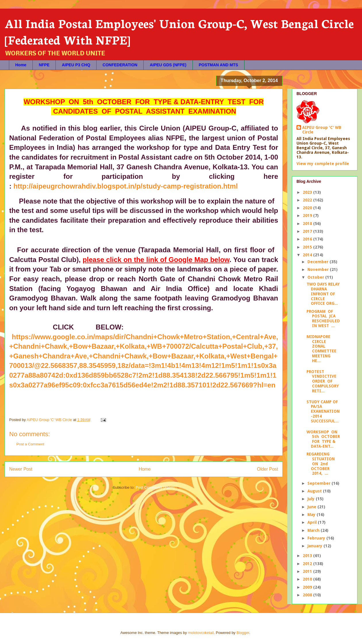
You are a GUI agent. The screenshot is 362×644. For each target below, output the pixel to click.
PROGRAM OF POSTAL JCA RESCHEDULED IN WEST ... (323, 319)
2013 (308, 556)
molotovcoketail (201, 633)
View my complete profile (323, 164)
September (319, 483)
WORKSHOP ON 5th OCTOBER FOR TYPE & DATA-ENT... (323, 439)
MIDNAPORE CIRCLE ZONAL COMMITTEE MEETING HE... (321, 349)
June (312, 507)
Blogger (243, 633)
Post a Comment (30, 444)
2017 (308, 231)
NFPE (44, 65)
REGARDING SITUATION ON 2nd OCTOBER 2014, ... (321, 464)
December (318, 262)
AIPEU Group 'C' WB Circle (322, 130)
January (315, 546)
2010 (308, 579)
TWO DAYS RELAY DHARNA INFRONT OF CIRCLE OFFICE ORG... (323, 294)
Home (21, 65)
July (312, 499)
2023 (308, 192)
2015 (308, 247)
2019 (308, 216)
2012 (308, 564)
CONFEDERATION (120, 65)
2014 (308, 255)
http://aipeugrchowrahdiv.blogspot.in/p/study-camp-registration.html (126, 186)
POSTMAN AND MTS (218, 65)
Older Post (267, 469)
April (313, 522)
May (312, 515)
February (317, 538)
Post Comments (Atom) (155, 487)
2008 (308, 595)
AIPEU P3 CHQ (76, 65)
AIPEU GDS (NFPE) (168, 65)
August (315, 491)
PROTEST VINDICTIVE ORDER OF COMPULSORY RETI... (323, 381)
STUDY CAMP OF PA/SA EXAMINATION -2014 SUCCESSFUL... (323, 411)
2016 (308, 239)
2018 (308, 224)
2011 (308, 571)
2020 (308, 208)
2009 (308, 587)
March (314, 530)
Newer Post (21, 469)
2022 (308, 200)
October (316, 277)
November (319, 269)
